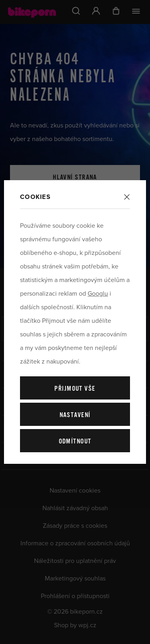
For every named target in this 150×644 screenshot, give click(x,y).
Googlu (98, 294)
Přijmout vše (75, 389)
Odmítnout (75, 442)
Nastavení (75, 415)
